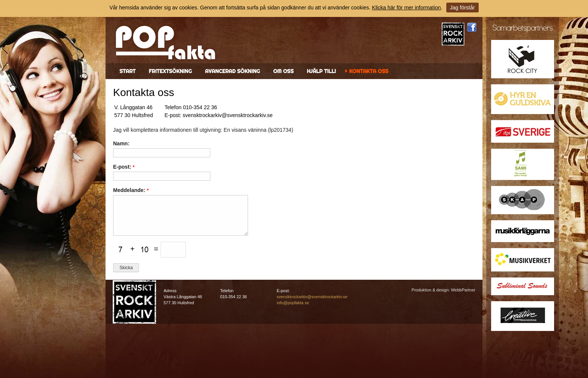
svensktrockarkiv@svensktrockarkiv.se (312, 297)
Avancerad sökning (233, 71)
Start (128, 71)
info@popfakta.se (293, 303)
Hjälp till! (321, 71)
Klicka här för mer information (407, 8)
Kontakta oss (369, 71)
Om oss (283, 71)
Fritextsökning (170, 71)
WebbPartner (463, 290)
